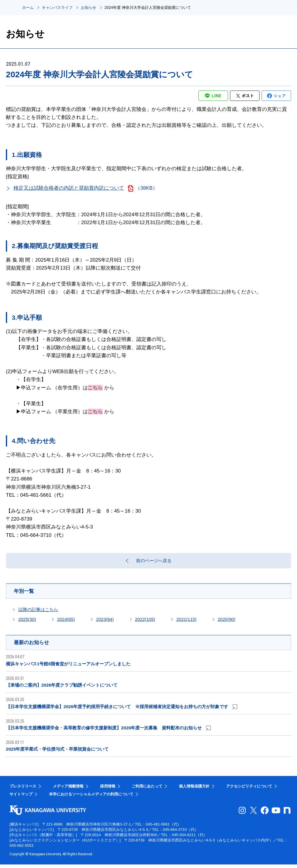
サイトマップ (21, 798)
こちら (95, 388)
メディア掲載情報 (68, 790)
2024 (66, 622)
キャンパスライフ (57, 8)
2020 (226, 622)
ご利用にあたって (147, 790)
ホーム (28, 8)
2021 (186, 622)
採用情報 (108, 790)
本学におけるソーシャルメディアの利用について (91, 798)
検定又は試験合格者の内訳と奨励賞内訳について (69, 188)
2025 (27, 622)
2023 (105, 622)
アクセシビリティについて (249, 790)
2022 (145, 622)
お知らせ (89, 8)
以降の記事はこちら (38, 612)
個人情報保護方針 (194, 790)
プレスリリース (23, 790)
